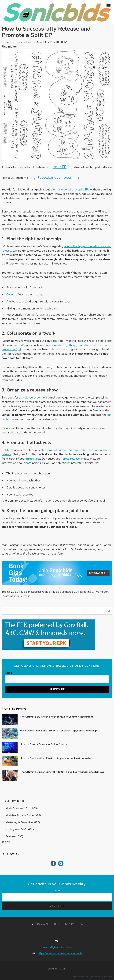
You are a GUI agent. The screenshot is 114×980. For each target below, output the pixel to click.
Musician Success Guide (35, 592)
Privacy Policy (80, 977)
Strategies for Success (16, 596)
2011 (15, 592)
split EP (60, 167)
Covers (11, 294)
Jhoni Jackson (24, 42)
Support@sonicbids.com (57, 947)
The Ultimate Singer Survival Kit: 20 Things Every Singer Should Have (62, 772)
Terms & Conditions (102, 977)
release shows (33, 398)
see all (6, 842)
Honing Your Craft (20, 829)
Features (14, 836)
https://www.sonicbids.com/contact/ (60, 953)
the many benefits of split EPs (70, 190)
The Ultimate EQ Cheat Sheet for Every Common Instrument (57, 717)
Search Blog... (109, 611)
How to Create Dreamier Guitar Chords (44, 744)
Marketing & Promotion (93, 592)
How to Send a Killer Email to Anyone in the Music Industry (56, 758)
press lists (33, 459)
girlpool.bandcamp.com (53, 177)
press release (71, 459)
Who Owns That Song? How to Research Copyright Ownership (58, 731)
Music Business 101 (64, 592)
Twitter (21, 47)
